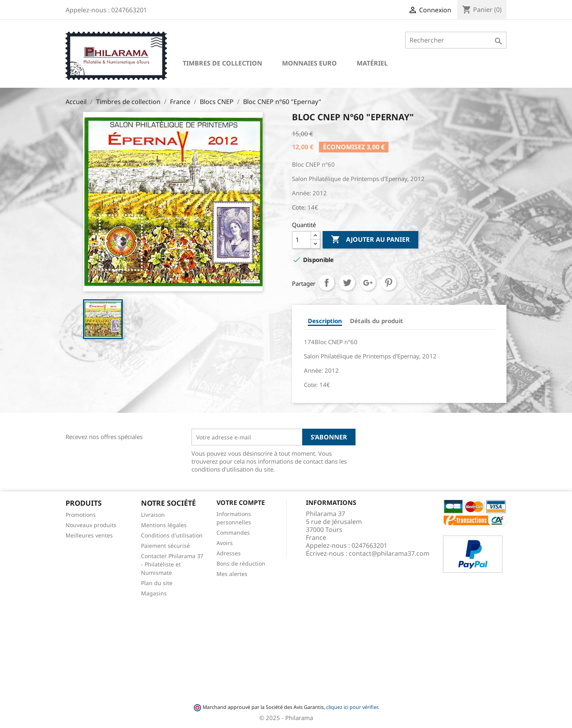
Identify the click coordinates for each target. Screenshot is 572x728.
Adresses (229, 553)
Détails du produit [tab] (377, 321)
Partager (327, 283)
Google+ (368, 283)
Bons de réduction (241, 563)
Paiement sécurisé (165, 546)
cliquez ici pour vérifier (352, 707)
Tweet (347, 283)
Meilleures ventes (89, 535)
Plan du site (157, 583)
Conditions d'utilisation (172, 535)
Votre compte (241, 503)
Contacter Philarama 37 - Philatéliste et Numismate (172, 564)
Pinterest (388, 283)
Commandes (233, 533)
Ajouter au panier (370, 240)
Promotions (81, 515)
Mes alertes (232, 574)
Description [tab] (325, 321)
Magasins (154, 593)
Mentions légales (164, 525)
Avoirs (225, 543)
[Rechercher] (456, 40)
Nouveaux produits (91, 525)
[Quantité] (301, 240)
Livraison (153, 515)
